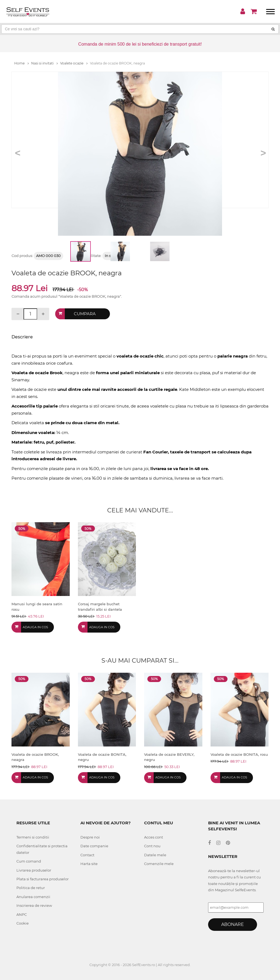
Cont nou (152, 846)
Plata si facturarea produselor (43, 879)
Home (21, 63)
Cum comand (29, 861)
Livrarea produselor (34, 870)
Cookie (23, 923)
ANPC (22, 914)
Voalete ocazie (74, 63)
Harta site (89, 864)
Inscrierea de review (34, 905)
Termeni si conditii (33, 837)
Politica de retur (31, 888)
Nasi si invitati (44, 63)
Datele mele (155, 855)
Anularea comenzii (33, 897)
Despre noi (90, 837)
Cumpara (85, 314)
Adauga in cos (35, 627)
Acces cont (154, 837)
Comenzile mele (159, 864)
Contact (87, 855)
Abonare (233, 924)
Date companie (94, 846)
